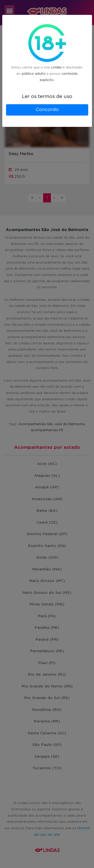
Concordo (47, 110)
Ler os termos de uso (47, 97)
